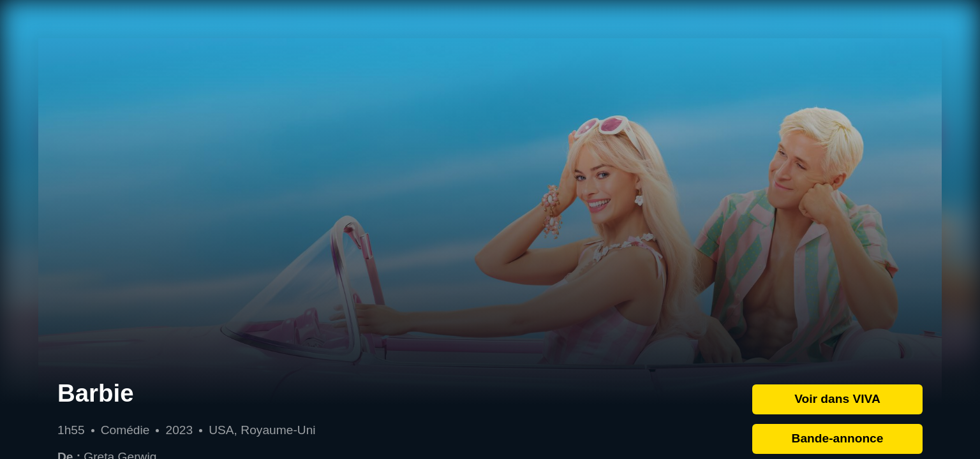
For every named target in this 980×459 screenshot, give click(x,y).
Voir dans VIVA (837, 399)
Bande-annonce (838, 438)
